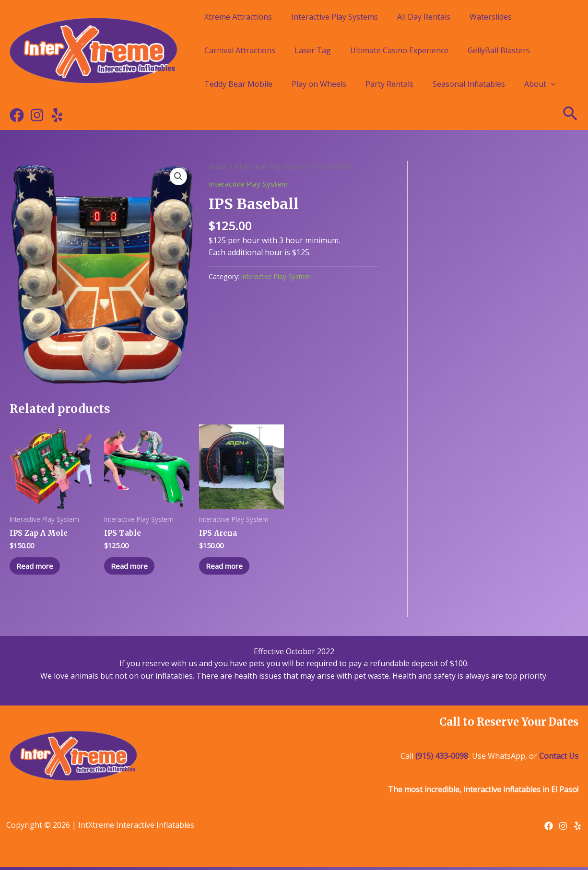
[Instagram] (37, 115)
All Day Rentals (424, 17)
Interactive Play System (272, 166)
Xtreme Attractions (238, 17)
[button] (178, 177)
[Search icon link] (571, 115)
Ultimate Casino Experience (399, 50)
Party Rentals (389, 84)
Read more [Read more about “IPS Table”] (133, 567)
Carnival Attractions (240, 50)
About (540, 84)
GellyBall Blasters (499, 50)
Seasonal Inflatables (469, 84)
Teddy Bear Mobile (238, 84)
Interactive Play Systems (335, 17)
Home (218, 166)
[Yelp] (57, 115)
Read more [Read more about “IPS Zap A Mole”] (39, 567)
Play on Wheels (319, 84)
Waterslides (491, 17)
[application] (551, 84)
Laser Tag (313, 50)
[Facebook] (17, 115)
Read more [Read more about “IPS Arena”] (228, 567)
